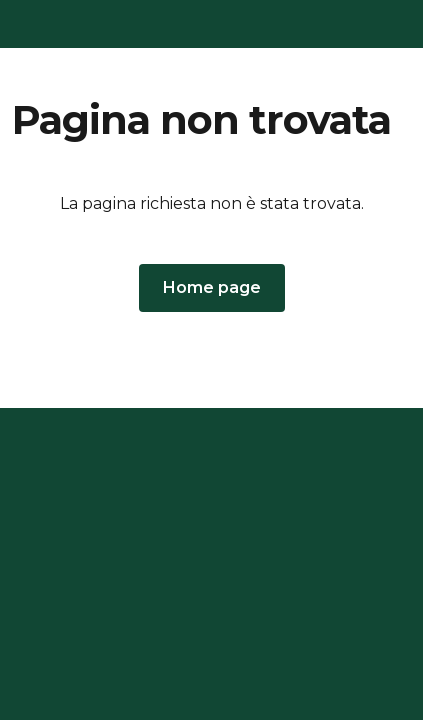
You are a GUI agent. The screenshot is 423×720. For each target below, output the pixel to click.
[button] (212, 288)
